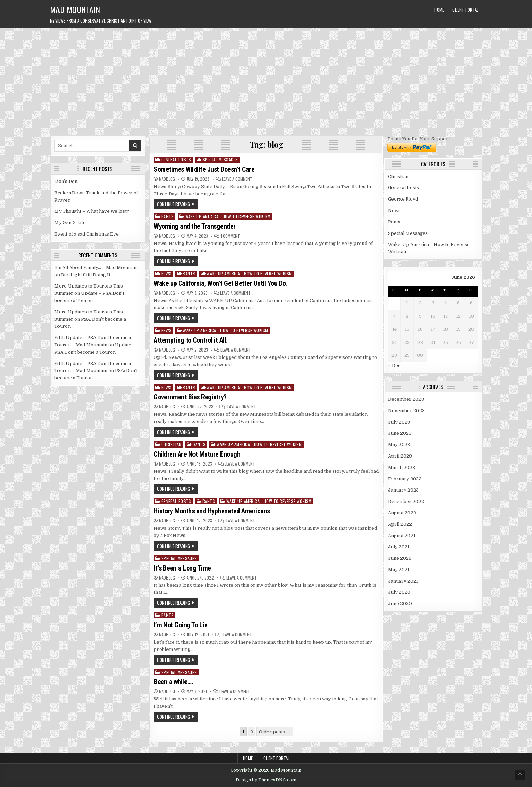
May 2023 (399, 445)
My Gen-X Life (70, 223)
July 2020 (399, 592)
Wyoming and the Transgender (195, 226)
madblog (167, 179)
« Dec (394, 366)
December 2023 (406, 399)
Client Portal (465, 10)
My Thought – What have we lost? (92, 211)
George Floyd (403, 199)
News (166, 273)
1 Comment (230, 236)
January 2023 (403, 490)
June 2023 (400, 433)
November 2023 (406, 411)
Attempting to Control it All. (191, 340)
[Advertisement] (266, 80)
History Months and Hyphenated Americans (212, 511)
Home (439, 10)
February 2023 (405, 479)
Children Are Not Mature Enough (197, 454)
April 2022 (400, 524)
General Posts (176, 160)
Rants (168, 216)
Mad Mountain (75, 9)
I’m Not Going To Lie (181, 625)
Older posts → (275, 732)
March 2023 (402, 467)
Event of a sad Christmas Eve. (87, 234)
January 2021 (403, 581)
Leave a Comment (237, 179)
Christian (172, 444)
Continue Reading (174, 204)
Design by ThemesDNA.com (266, 780)
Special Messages (220, 160)
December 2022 (406, 501)
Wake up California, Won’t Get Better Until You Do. (220, 283)
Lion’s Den (66, 181)
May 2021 (399, 570)
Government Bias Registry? (190, 397)
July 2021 (399, 547)
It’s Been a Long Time (182, 568)
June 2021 (399, 558)
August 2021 (402, 536)
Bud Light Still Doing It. (86, 275)
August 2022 (402, 513)
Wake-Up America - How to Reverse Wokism (228, 216)
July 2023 (399, 422)
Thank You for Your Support (419, 139)
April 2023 (400, 456)
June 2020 (400, 604)
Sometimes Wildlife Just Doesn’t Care (204, 169)
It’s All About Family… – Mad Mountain (96, 268)
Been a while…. (173, 682)
